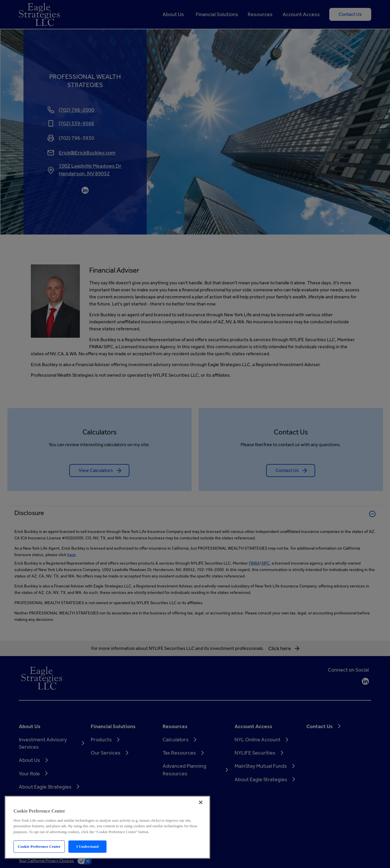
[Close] (201, 802)
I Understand (87, 846)
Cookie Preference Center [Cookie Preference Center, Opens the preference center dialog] (39, 846)
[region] (107, 827)
